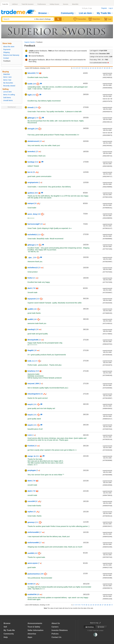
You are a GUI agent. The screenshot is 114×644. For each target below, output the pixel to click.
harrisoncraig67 (34, 224)
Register (104, 8)
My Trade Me (105, 13)
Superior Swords (30, 42)
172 (36, 361)
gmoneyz (31, 522)
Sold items (7, 98)
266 (37, 129)
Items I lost (7, 80)
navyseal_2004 (33, 384)
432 (36, 553)
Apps (30, 637)
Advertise (32, 634)
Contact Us (56, 637)
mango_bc (32, 456)
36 (38, 329)
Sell (5, 627)
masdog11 (32, 329)
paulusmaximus (34, 574)
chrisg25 (31, 129)
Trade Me (5, 4)
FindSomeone (42, 4)
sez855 (30, 309)
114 (39, 235)
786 (34, 288)
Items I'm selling (9, 95)
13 (93, 68)
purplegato (32, 470)
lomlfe (30, 84)
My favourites (8, 83)
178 (36, 107)
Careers (55, 627)
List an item (86, 13)
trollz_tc (31, 361)
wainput (31, 203)
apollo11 (31, 193)
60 (35, 584)
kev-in (30, 172)
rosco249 (31, 501)
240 (39, 214)
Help (6, 637)
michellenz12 (33, 268)
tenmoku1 (31, 152)
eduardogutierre (34, 394)
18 (105, 68)
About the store (9, 47)
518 (37, 162)
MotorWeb (75, 4)
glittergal (31, 118)
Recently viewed (9, 86)
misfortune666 (33, 532)
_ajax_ (30, 257)
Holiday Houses (54, 4)
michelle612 (32, 235)
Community (68, 13)
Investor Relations (60, 630)
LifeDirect (15, 4)
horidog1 (31, 162)
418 (34, 95)
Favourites (80, 19)
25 (37, 152)
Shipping (6, 52)
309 (35, 84)
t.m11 (30, 435)
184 (35, 257)
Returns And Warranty (11, 55)
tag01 (30, 95)
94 (34, 172)
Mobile (101, 627)
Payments (7, 49)
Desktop (90, 627)
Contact (6, 58)
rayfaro (30, 512)
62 (42, 394)
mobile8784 (32, 594)
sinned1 (31, 107)
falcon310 (31, 73)
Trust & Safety (34, 627)
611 (38, 456)
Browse (44, 13)
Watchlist (95, 19)
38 (36, 350)
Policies (55, 634)
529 (38, 371)
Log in (111, 8)
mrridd (30, 584)
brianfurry (31, 371)
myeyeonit (32, 299)
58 (36, 203)
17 (102, 68)
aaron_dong (32, 214)
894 (36, 193)
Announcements (35, 623)
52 (35, 512)
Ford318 (31, 446)
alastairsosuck (33, 141)
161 (35, 404)
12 (91, 68)
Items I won (7, 77)
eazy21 (30, 404)
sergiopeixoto (33, 182)
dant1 (30, 288)
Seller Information (35, 630)
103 (38, 299)
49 (38, 594)
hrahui (30, 278)
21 (34, 278)
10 (86, 68)
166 (35, 309)
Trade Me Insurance (27, 4)
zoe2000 (31, 553)
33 (42, 224)
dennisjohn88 (33, 340)
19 (107, 68)
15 (98, 68)
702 (37, 73)
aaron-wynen (33, 563)
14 (95, 68)
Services (66, 4)
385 (42, 574)
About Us (56, 623)
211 (37, 522)
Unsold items (8, 100)
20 (109, 68)
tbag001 (31, 350)
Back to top (95, 623)
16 (100, 68)
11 (88, 68)
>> (112, 68)
